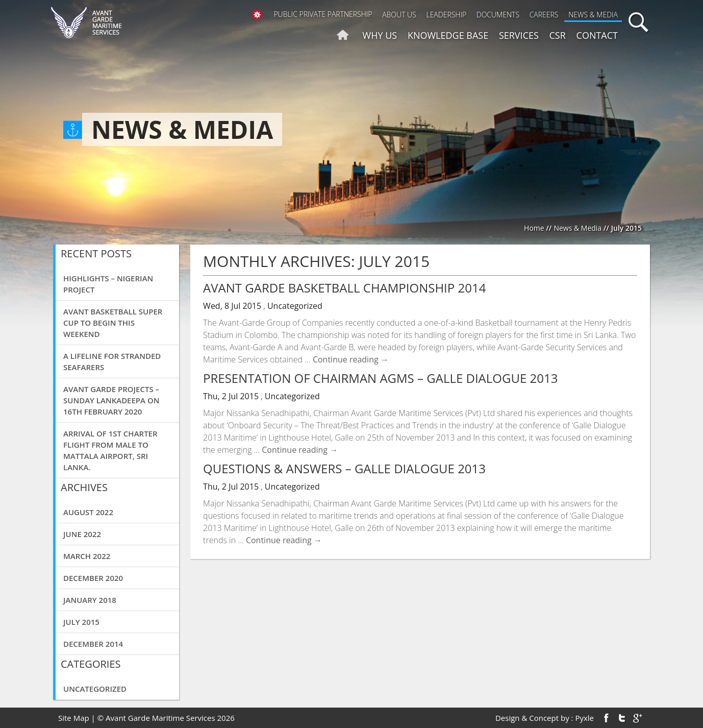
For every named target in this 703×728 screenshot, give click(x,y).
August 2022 (88, 512)
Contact (597, 35)
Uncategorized (95, 689)
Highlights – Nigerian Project (108, 284)
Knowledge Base (448, 35)
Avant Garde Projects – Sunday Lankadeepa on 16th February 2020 (111, 400)
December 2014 (93, 644)
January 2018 (90, 600)
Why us (380, 35)
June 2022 (82, 534)
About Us (399, 15)
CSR (558, 35)
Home (534, 228)
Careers (544, 15)
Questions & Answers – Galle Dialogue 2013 (344, 468)
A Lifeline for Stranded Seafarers (112, 361)
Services (519, 35)
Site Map (74, 718)
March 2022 (87, 556)
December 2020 (93, 578)
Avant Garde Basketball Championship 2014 (344, 288)
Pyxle (584, 718)
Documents (498, 15)
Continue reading (351, 359)
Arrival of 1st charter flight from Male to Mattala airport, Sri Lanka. (110, 450)
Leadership (446, 15)
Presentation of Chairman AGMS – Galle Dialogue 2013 (380, 378)
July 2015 (81, 622)
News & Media (593, 15)
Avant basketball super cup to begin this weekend (113, 323)
